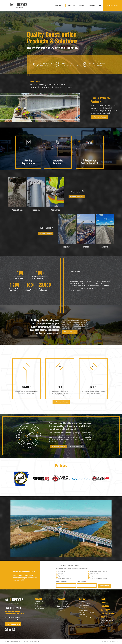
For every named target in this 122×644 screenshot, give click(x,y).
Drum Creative (114, 641)
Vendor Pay (105, 610)
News (82, 6)
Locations (105, 606)
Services (71, 6)
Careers (91, 6)
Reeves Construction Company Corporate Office (14, 612)
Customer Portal (108, 613)
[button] (11, 479)
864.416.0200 (13, 608)
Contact (104, 617)
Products (59, 6)
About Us (39, 599)
